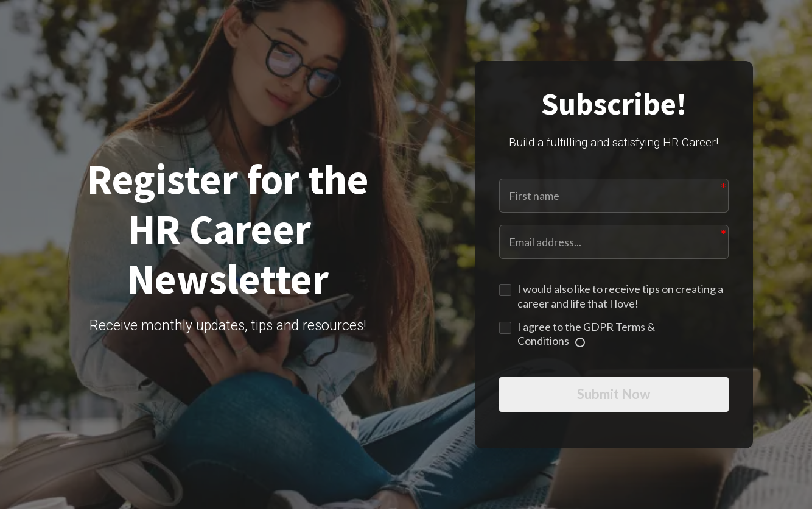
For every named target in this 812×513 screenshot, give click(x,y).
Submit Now (614, 396)
